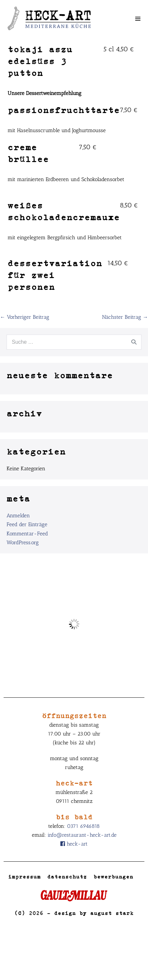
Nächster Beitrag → (125, 317)
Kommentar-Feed (27, 534)
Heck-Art (74, 844)
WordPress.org (23, 542)
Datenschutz (67, 876)
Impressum (24, 876)
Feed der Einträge (27, 524)
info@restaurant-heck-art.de (82, 835)
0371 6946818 (83, 826)
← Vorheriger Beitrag (25, 317)
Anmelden (18, 515)
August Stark (112, 913)
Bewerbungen (113, 876)
